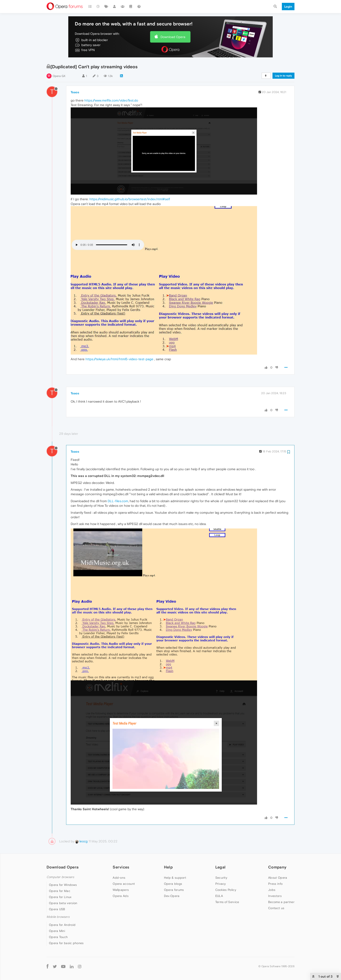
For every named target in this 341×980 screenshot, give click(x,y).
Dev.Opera (172, 896)
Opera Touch (58, 937)
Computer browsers (60, 877)
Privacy (221, 884)
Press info (275, 884)
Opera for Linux (60, 897)
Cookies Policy (226, 890)
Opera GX (59, 76)
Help (168, 867)
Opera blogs (173, 884)
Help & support (175, 878)
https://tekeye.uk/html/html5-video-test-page (119, 359)
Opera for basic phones (66, 943)
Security (221, 878)
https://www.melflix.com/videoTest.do (111, 100)
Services (121, 867)
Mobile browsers (58, 917)
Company (277, 867)
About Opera (278, 878)
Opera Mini (57, 931)
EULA (219, 896)
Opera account (124, 884)
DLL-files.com (118, 501)
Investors (275, 896)
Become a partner (281, 902)
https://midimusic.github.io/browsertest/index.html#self (130, 199)
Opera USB (57, 909)
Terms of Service (227, 902)
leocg (81, 841)
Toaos (75, 92)
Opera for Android (62, 925)
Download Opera (173, 37)
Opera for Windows (63, 885)
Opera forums (174, 890)
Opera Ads (121, 896)
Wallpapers (121, 890)
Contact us (276, 908)
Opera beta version (63, 903)
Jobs (272, 890)
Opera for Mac (60, 891)
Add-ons (119, 878)
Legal (221, 867)
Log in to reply (283, 76)
